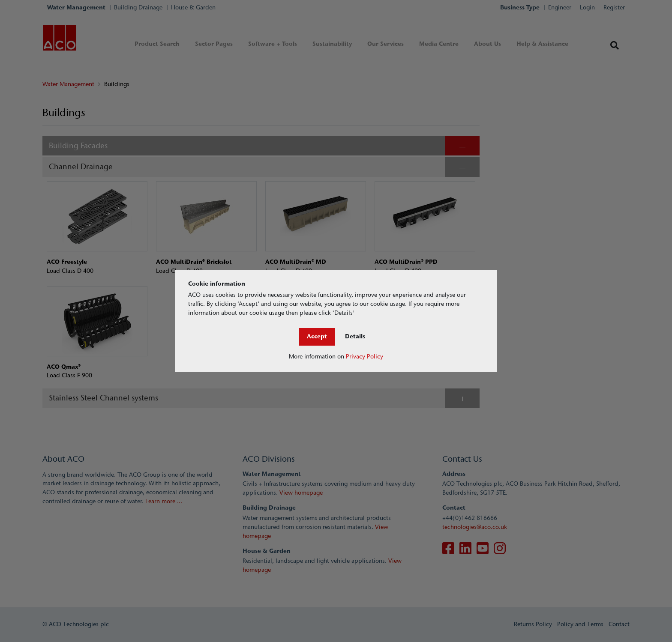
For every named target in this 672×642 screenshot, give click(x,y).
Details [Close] (355, 336)
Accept (317, 336)
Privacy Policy (364, 357)
